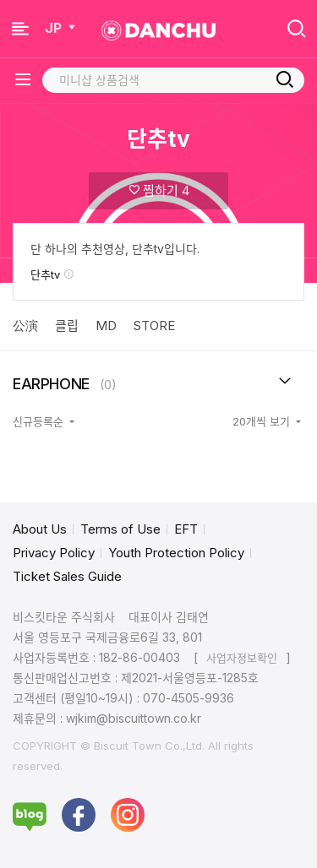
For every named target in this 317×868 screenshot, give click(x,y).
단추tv (52, 274)
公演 (25, 325)
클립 (67, 325)
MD (106, 325)
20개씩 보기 (263, 421)
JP (62, 28)
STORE (154, 325)
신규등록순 (40, 421)
